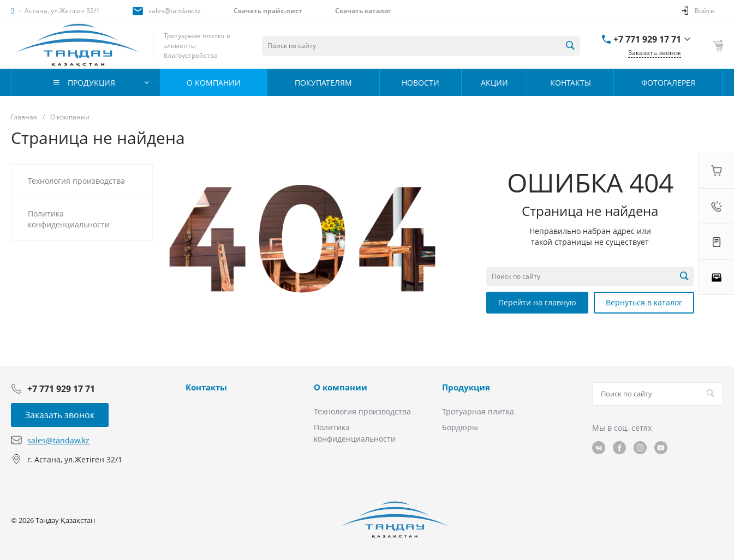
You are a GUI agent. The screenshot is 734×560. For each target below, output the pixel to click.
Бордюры (460, 427)
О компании (341, 387)
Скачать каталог (363, 11)
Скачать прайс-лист (268, 11)
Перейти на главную (537, 302)
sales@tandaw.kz (175, 11)
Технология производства (362, 411)
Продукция (466, 387)
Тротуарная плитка (478, 411)
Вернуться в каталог (644, 302)
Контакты (206, 387)
